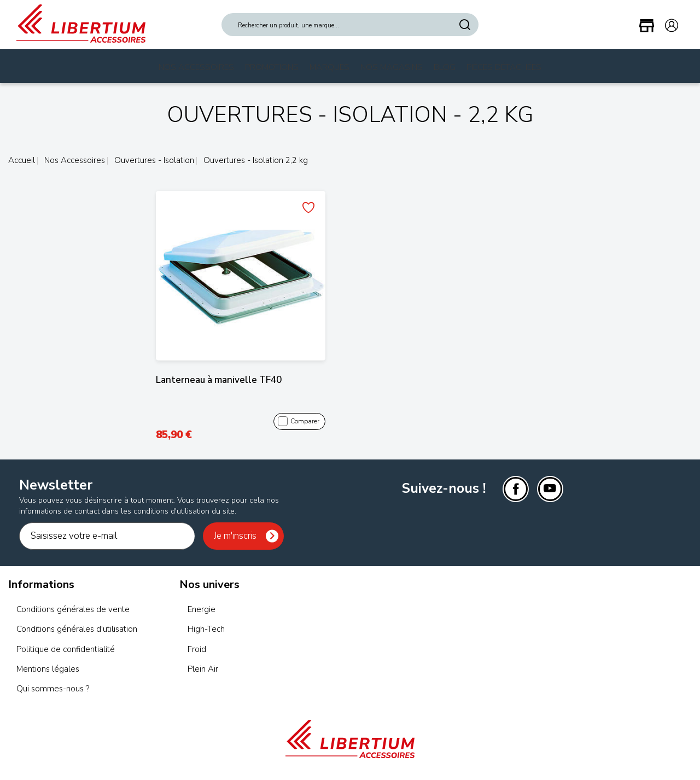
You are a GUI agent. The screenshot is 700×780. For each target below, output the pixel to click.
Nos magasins (392, 67)
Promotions (272, 67)
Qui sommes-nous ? (53, 689)
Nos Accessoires (196, 67)
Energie (202, 609)
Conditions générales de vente (73, 609)
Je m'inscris (235, 536)
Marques (329, 67)
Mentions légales (48, 669)
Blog (445, 67)
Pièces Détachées (504, 67)
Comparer (299, 422)
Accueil (22, 160)
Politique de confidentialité (66, 649)
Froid (197, 649)
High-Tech (206, 629)
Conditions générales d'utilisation (77, 629)
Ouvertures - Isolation (153, 160)
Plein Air (203, 669)
